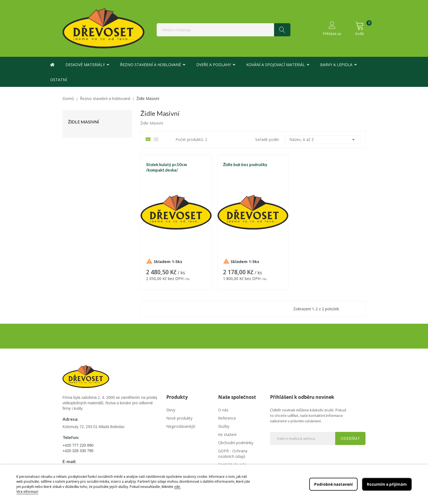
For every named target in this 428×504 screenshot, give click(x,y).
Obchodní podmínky (236, 443)
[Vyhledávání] (224, 30)
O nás (223, 410)
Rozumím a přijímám (387, 484)
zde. (177, 487)
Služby (224, 426)
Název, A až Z (323, 140)
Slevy (171, 410)
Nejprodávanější (181, 426)
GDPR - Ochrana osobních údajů (233, 454)
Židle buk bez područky (245, 164)
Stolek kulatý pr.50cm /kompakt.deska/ (167, 167)
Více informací (27, 492)
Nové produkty (179, 418)
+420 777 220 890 (78, 445)
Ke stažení (227, 434)
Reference (227, 418)
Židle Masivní (83, 122)
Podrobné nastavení (332, 484)
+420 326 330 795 (78, 451)
